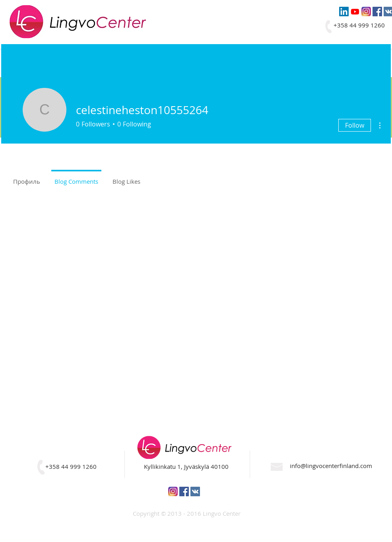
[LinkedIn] (344, 12)
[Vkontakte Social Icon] (195, 491)
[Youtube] (355, 12)
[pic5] (366, 12)
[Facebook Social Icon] (377, 12)
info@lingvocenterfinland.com (331, 466)
